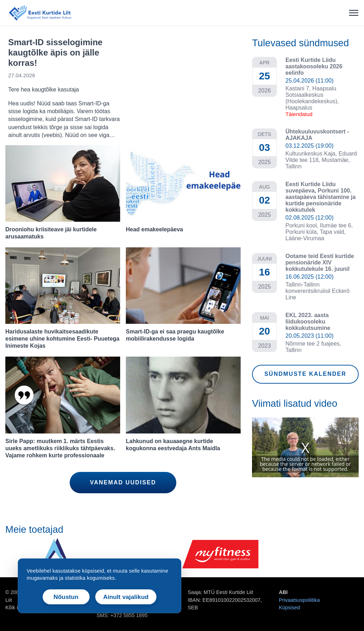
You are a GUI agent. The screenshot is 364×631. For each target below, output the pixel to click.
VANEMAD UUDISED (123, 482)
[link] (123, 88)
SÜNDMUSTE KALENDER (306, 374)
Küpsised (290, 608)
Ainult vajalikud (126, 597)
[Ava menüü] (354, 13)
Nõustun (66, 597)
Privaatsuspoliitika (299, 600)
